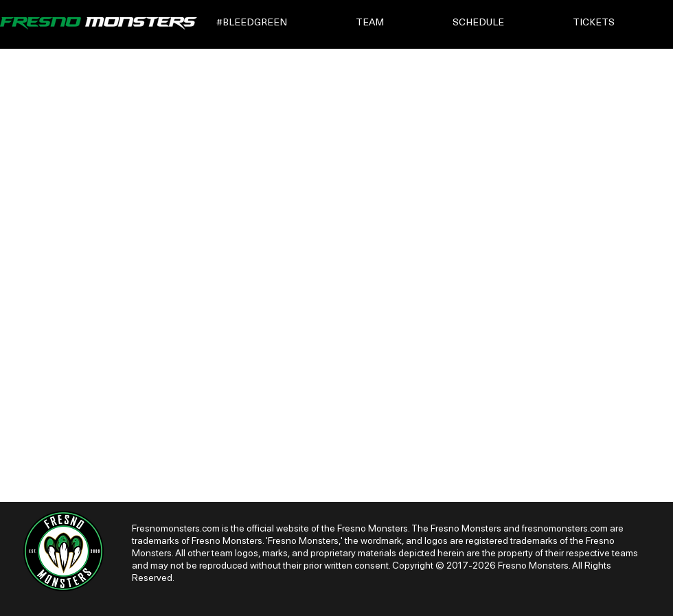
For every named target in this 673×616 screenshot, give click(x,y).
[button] (276, 23)
